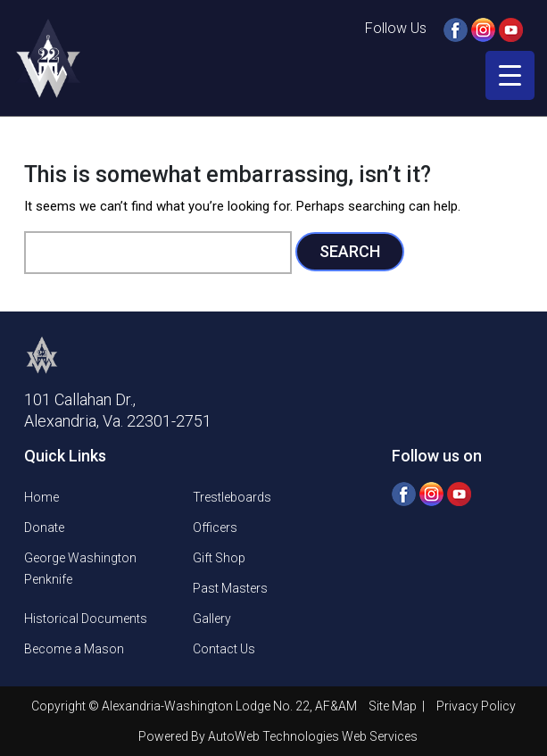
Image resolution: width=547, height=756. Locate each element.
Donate (44, 528)
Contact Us (224, 649)
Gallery (212, 619)
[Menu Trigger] (510, 75)
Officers (215, 528)
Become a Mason (74, 649)
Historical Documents (86, 619)
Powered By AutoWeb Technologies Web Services (278, 736)
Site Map (394, 706)
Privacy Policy (476, 706)
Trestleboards (232, 497)
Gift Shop (219, 558)
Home (41, 497)
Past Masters (230, 588)
